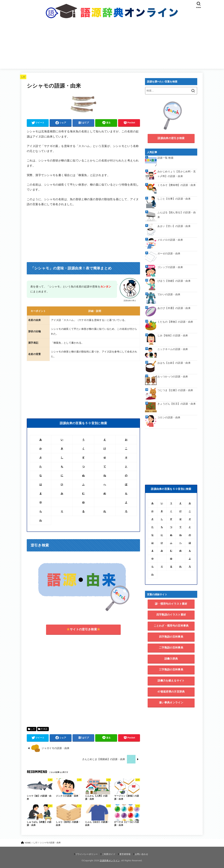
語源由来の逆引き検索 (171, 138)
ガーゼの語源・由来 (169, 253)
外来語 (44, 729)
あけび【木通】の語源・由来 (174, 308)
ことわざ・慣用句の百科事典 (171, 626)
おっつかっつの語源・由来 (173, 377)
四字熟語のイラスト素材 (171, 615)
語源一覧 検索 (165, 158)
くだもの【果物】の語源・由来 (175, 322)
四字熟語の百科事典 (171, 637)
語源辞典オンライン (110, 861)
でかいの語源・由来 (169, 294)
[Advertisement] (112, 45)
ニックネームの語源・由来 (173, 349)
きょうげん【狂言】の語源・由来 (177, 404)
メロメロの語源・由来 (170, 240)
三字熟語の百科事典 (171, 670)
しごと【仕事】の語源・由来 (174, 199)
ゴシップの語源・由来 (170, 267)
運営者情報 (125, 854)
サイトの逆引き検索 (83, 629)
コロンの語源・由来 (169, 417)
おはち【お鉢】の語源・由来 (174, 363)
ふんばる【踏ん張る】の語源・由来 (177, 215)
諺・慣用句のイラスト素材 (171, 604)
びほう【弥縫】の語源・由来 (174, 281)
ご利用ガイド (109, 854)
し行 (23, 77)
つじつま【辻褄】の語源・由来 (175, 390)
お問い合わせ (141, 854)
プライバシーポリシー (87, 854)
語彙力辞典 (171, 659)
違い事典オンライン (171, 703)
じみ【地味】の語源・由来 (173, 335)
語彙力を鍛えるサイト (171, 681)
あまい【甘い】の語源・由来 (174, 226)
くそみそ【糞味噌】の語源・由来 (177, 185)
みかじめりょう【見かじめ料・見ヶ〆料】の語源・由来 (177, 174)
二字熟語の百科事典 (171, 648)
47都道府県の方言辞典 (171, 692)
